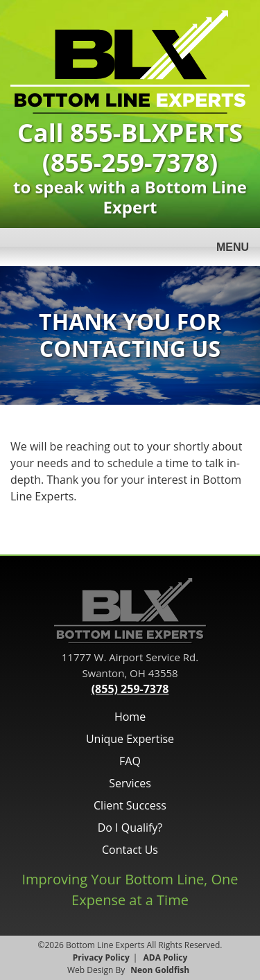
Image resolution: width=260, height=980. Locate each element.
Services (130, 783)
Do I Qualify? (130, 828)
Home (130, 717)
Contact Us (130, 850)
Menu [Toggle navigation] (224, 248)
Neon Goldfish (160, 970)
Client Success (130, 805)
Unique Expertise (130, 739)
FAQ (130, 761)
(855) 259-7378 (130, 689)
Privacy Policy (101, 957)
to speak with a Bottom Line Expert (130, 171)
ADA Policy (166, 957)
